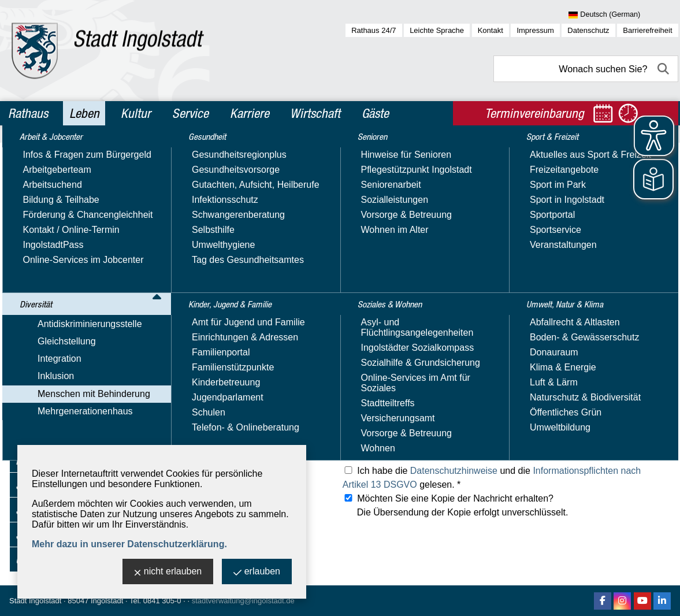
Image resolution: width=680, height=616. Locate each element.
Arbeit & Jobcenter (59, 155)
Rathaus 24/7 (374, 30)
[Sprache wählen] (623, 15)
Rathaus (28, 113)
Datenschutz (588, 30)
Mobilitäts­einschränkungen (82, 365)
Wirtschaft (315, 113)
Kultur (136, 113)
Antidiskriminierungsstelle (68, 200)
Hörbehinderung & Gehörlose (87, 349)
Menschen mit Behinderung (72, 267)
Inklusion (34, 251)
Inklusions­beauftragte (71, 284)
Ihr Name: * (198, 281)
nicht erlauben (168, 572)
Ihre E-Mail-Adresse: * (220, 307)
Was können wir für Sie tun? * (235, 409)
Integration (38, 234)
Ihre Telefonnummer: (217, 333)
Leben (84, 113)
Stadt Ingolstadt (35, 601)
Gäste (375, 113)
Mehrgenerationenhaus (63, 414)
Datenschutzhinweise (454, 471)
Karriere (250, 113)
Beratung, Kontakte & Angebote (92, 316)
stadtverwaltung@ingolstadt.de (243, 601)
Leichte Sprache (437, 30)
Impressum (535, 30)
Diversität (38, 180)
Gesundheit (42, 435)
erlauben (257, 572)
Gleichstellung (45, 217)
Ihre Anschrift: (203, 359)
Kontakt (491, 30)
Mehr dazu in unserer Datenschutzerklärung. (129, 544)
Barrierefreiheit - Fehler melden (91, 300)
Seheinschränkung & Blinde (84, 381)
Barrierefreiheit (647, 30)
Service (190, 113)
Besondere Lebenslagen (77, 397)
